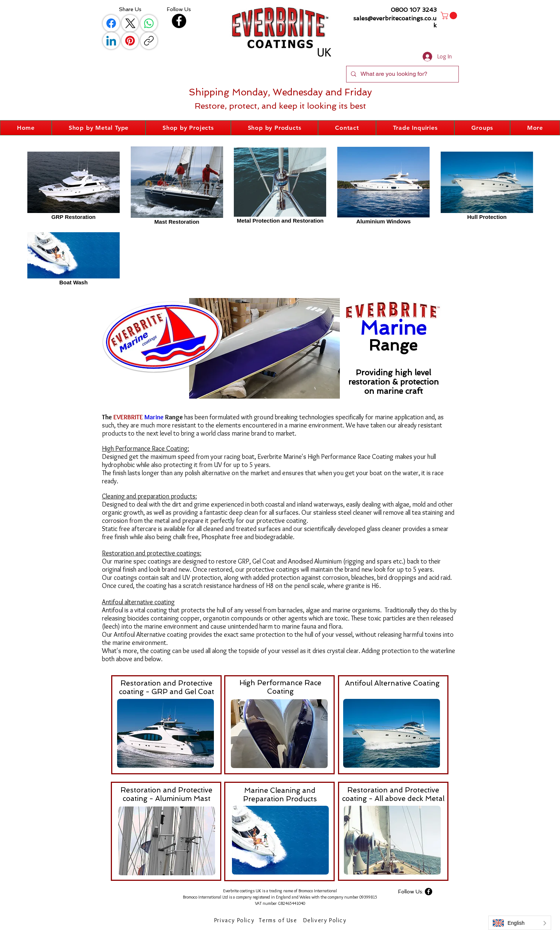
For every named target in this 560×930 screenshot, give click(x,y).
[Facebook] (111, 23)
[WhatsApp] (149, 23)
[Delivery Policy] (325, 920)
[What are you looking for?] (402, 74)
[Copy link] (149, 41)
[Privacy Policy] (235, 920)
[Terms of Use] (279, 920)
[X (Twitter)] (130, 23)
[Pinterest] (130, 41)
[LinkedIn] (111, 41)
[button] (450, 16)
